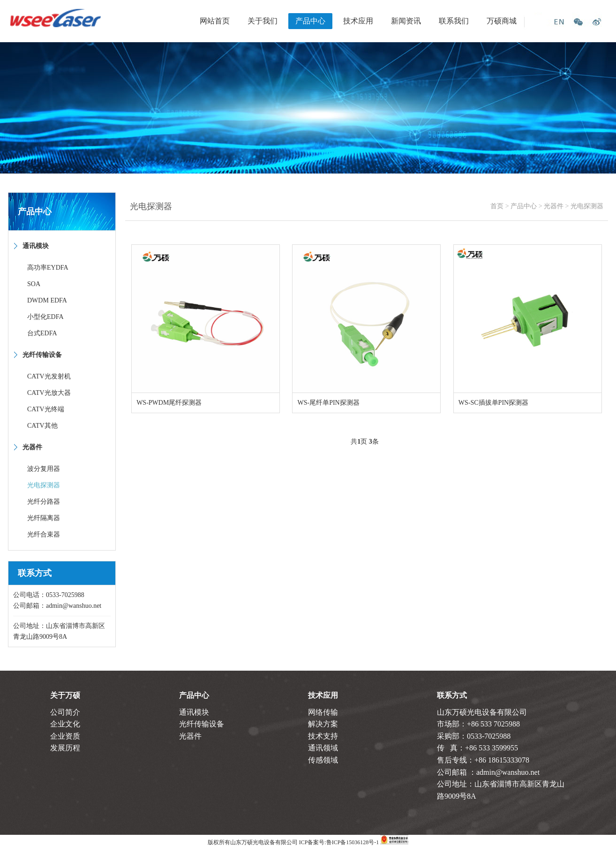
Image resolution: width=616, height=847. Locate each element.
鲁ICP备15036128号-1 (353, 842)
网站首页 (215, 21)
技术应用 (358, 21)
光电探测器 (587, 206)
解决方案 (323, 724)
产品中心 (310, 21)
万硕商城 (502, 21)
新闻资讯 (406, 21)
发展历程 (65, 748)
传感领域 (323, 760)
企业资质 (65, 736)
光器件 (554, 206)
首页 (497, 206)
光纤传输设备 (202, 724)
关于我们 (263, 21)
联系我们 (454, 21)
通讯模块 (194, 712)
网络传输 (323, 712)
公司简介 (65, 712)
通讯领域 (323, 748)
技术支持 (323, 736)
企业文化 (65, 724)
